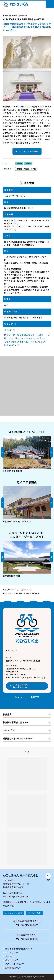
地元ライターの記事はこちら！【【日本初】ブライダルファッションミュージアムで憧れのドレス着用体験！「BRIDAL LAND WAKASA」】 (25, 340)
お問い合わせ (35, 913)
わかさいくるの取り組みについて (22, 686)
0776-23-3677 (31, 925)
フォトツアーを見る (29, 151)
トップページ (9, 590)
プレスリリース (13, 952)
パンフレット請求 (14, 913)
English (19, 697)
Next (51, 452)
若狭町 (28, 163)
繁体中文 (35, 697)
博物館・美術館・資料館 (26, 169)
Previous (3, 452)
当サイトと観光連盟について (19, 949)
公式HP (8, 330)
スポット (24, 590)
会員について (12, 960)
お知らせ (9, 956)
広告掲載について (14, 968)
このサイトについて (15, 964)
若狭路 (19, 163)
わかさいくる (16, 4)
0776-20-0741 (31, 939)
